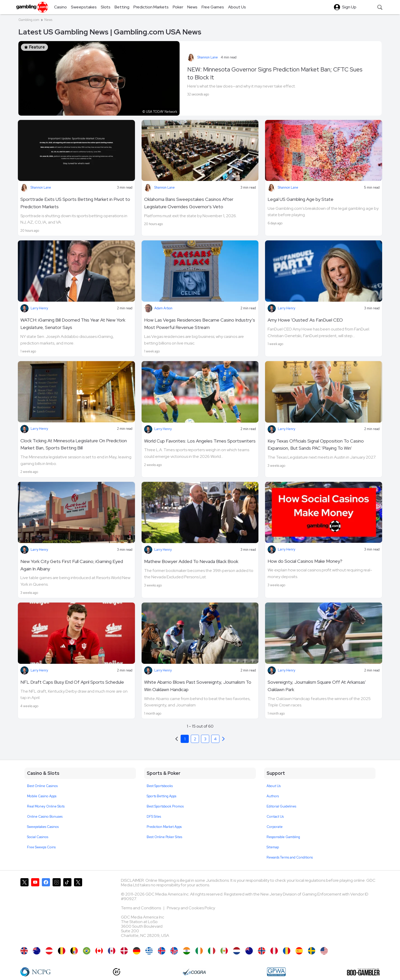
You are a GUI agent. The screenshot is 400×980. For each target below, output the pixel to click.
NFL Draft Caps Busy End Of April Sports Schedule (72, 682)
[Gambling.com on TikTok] (67, 910)
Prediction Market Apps (164, 827)
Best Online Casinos (42, 786)
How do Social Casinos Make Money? (305, 561)
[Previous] (223, 739)
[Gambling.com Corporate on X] (78, 910)
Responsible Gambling (283, 837)
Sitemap (273, 847)
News (48, 20)
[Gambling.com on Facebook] (46, 910)
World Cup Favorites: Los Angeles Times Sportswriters (200, 441)
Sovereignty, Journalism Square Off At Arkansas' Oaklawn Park (317, 686)
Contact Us (275, 817)
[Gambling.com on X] (24, 910)
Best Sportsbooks (160, 786)
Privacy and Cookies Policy (191, 908)
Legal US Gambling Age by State (301, 199)
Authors (273, 796)
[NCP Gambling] (36, 972)
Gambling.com (29, 20)
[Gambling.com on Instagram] (57, 910)
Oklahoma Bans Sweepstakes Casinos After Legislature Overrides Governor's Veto (189, 203)
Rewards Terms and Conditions (290, 857)
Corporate (275, 827)
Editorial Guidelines (281, 806)
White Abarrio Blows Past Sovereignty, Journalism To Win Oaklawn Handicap (198, 686)
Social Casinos (38, 837)
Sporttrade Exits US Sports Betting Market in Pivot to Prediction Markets (75, 203)
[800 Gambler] (363, 972)
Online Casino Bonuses (45, 817)
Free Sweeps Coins (41, 847)
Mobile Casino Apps (42, 796)
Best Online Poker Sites (164, 837)
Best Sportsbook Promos (165, 806)
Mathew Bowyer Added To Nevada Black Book (191, 561)
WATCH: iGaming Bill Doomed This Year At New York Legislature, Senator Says (73, 324)
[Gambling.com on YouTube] (35, 910)
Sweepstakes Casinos (43, 827)
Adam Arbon (163, 308)
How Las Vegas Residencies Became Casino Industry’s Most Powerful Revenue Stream (200, 324)
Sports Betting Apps (161, 796)
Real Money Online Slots (46, 806)
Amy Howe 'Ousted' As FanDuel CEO (305, 320)
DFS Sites (154, 817)
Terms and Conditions (141, 908)
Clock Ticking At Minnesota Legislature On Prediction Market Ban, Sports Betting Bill (74, 444)
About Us (274, 786)
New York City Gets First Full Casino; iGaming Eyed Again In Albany (72, 565)
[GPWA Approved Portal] (276, 972)
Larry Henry (39, 308)
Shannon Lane (208, 57)
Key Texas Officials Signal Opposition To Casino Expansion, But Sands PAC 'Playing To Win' (316, 445)
